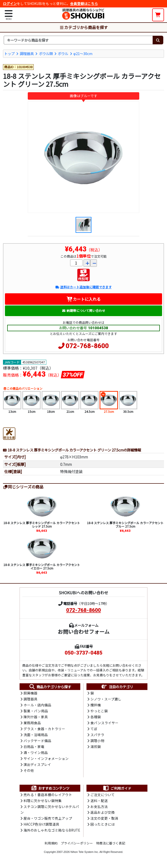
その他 (29, 772)
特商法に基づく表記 (111, 845)
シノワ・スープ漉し (106, 699)
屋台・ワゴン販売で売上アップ (48, 820)
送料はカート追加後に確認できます (83, 287)
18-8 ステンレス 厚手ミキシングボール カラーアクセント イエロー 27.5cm (42, 566)
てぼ (94, 730)
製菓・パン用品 (36, 712)
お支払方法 (99, 808)
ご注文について (103, 796)
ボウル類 (46, 53)
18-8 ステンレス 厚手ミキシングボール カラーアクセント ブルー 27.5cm (125, 524)
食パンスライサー (104, 723)
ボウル (63, 53)
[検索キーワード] (78, 40)
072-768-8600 (87, 346)
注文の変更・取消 (104, 820)
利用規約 (51, 845)
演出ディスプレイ (37, 766)
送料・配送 (99, 802)
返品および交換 (103, 814)
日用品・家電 (34, 748)
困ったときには (103, 826)
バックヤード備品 (37, 742)
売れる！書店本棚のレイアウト (48, 796)
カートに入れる (84, 299)
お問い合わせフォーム (84, 631)
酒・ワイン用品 (36, 754)
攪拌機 (96, 705)
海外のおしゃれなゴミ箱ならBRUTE (52, 832)
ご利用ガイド (117, 790)
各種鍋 (96, 718)
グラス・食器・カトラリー (44, 730)
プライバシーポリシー (77, 845)
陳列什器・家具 (36, 718)
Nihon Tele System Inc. (85, 854)
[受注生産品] (9, 433)
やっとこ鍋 (99, 712)
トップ (9, 53)
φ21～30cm (83, 53)
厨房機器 (30, 693)
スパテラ (97, 736)
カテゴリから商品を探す (83, 27)
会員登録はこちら (84, 3)
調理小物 (97, 742)
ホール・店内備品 (37, 705)
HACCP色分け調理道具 (41, 826)
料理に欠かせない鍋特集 (43, 802)
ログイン (10, 3)
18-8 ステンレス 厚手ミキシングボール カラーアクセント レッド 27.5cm (42, 524)
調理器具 (27, 53)
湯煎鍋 (96, 748)
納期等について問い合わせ (84, 311)
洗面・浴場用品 (36, 736)
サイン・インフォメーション (46, 760)
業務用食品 (32, 723)
